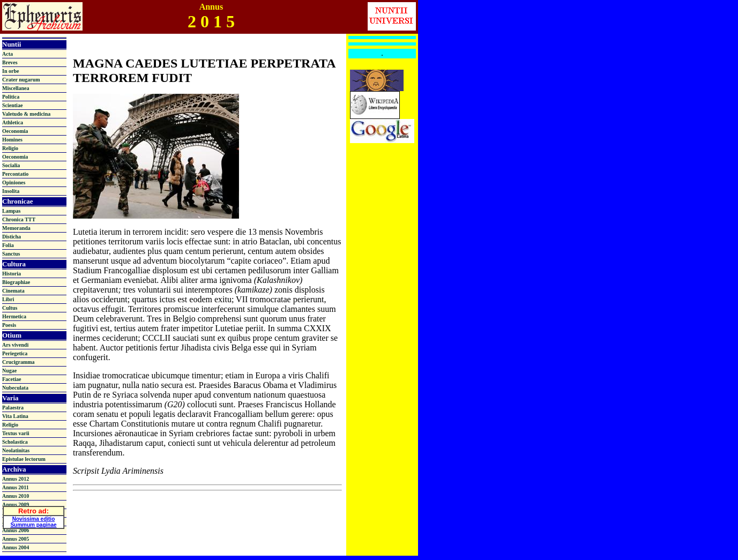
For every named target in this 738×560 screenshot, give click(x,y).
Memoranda (16, 228)
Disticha (12, 237)
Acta (8, 54)
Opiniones (14, 182)
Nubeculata (15, 388)
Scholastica (15, 442)
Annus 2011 (16, 487)
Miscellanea (16, 88)
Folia (8, 245)
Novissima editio (33, 517)
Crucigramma (18, 362)
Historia (12, 274)
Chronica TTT (19, 219)
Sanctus (11, 254)
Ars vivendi (15, 345)
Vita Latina (15, 416)
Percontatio (15, 174)
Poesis (9, 325)
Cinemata (13, 291)
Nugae (9, 371)
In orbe (10, 71)
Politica (11, 97)
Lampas (11, 211)
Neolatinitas (16, 450)
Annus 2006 (16, 530)
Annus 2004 (16, 547)
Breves (10, 62)
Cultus (10, 308)
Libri (8, 299)
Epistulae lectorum (24, 459)
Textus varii (16, 433)
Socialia (11, 165)
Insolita (11, 191)
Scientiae (12, 105)
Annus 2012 (16, 479)
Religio (10, 148)
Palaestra (13, 408)
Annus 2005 (16, 539)
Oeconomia (15, 131)
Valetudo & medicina (26, 114)
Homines (12, 140)
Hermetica (14, 316)
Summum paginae (33, 523)
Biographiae (16, 282)
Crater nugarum (21, 80)
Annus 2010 (16, 496)
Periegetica (15, 353)
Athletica (13, 122)
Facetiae (12, 379)
